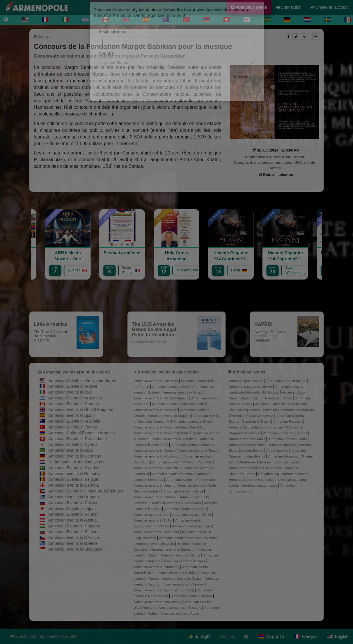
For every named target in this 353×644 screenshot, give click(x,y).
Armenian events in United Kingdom (81, 410)
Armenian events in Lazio (155, 544)
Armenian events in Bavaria (173, 474)
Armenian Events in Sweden (74, 468)
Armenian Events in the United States (82, 380)
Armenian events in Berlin (192, 514)
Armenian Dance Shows (247, 439)
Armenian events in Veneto (183, 392)
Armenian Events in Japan (72, 508)
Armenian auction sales (260, 485)
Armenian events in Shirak (181, 555)
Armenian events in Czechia (74, 538)
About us (227, 636)
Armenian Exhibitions (264, 392)
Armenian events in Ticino (192, 526)
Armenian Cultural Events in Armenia (82, 433)
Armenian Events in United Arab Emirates (86, 491)
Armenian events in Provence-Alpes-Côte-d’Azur (171, 427)
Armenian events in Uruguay (74, 497)
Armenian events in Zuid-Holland (177, 503)
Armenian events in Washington (158, 456)
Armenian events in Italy (70, 392)
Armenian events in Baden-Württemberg (164, 590)
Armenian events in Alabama (193, 445)
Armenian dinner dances (274, 404)
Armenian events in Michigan (156, 410)
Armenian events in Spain (72, 415)
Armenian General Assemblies (252, 480)
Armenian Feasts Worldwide (252, 416)
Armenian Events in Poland (73, 514)
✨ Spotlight (199, 636)
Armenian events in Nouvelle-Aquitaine (188, 538)
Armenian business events (279, 462)
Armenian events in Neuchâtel (157, 532)
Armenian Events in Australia (74, 421)
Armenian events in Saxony (183, 584)
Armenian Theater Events (288, 439)
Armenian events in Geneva (155, 450)
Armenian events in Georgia (74, 485)
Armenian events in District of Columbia (183, 462)
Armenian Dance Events (248, 427)
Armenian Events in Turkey (73, 427)
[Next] (348, 20)
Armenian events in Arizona (185, 561)
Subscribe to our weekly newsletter (43, 636)
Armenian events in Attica (180, 613)
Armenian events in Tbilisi (153, 520)
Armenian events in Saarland (173, 549)
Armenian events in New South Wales (162, 433)
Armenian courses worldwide (251, 386)
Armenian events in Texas (199, 450)
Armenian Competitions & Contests (256, 468)
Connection (289, 7)
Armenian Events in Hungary (74, 526)
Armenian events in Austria (73, 520)
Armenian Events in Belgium (74, 479)
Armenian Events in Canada (74, 404)
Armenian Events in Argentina (75, 398)
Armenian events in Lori (152, 514)
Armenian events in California (156, 381)
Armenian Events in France (73, 386)
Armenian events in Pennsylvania (192, 480)
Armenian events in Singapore (76, 549)
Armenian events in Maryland (175, 439)
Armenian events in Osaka (182, 578)
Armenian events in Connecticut (158, 468)
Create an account (329, 7)
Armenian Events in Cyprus (73, 444)
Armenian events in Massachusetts (179, 404)
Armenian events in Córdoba (156, 497)
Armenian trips (278, 450)
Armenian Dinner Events (248, 445)
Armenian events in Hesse (184, 491)
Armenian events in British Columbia (161, 398)
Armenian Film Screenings (287, 381)
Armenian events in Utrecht (155, 485)
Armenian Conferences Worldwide (288, 410)
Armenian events (249, 372)
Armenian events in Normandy (157, 567)
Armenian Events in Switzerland (77, 439)
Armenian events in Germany (75, 456)
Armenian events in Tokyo (179, 573)
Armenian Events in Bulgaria (74, 532)
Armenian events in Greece (73, 543)
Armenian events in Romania (74, 474)
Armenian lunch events (246, 381)
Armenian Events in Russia (73, 503)
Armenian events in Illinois (193, 421)
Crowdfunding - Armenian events (283, 474)
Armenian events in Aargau (192, 596)
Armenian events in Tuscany (180, 607)
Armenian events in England (170, 416)
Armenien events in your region (168, 372)
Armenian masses (283, 445)
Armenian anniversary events (286, 433)
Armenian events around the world (76, 372)
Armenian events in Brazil (71, 450)
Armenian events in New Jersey (158, 602)
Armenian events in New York (175, 386)
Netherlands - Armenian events (76, 462)
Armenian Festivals (288, 421)
